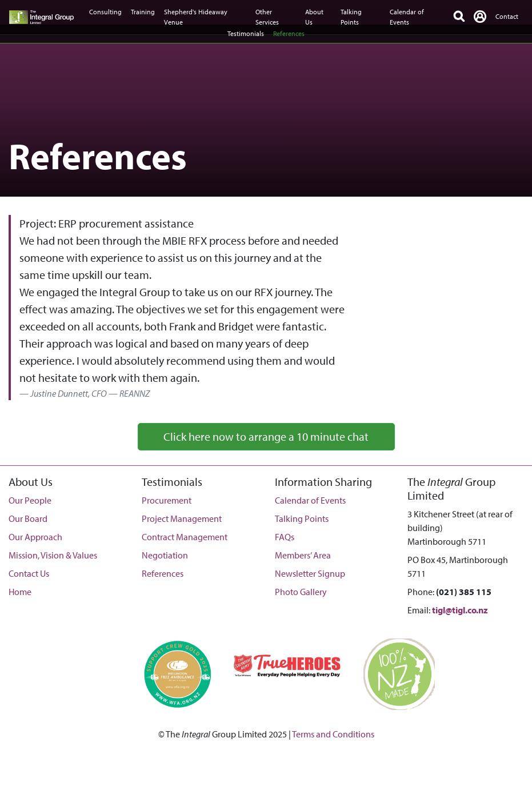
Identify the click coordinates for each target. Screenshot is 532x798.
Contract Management (185, 537)
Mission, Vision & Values (53, 555)
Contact (507, 16)
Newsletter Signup (310, 573)
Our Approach (35, 537)
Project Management (182, 518)
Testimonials (246, 33)
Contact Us (29, 573)
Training (143, 12)
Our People (30, 500)
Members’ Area (303, 555)
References (289, 33)
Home (20, 592)
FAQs (285, 537)
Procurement (167, 500)
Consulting (105, 12)
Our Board (28, 518)
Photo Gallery (301, 592)
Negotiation (165, 555)
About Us (314, 17)
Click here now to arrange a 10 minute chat (266, 436)
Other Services (267, 17)
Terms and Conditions (333, 734)
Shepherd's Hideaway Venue (196, 17)
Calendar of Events (407, 17)
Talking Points (351, 17)
